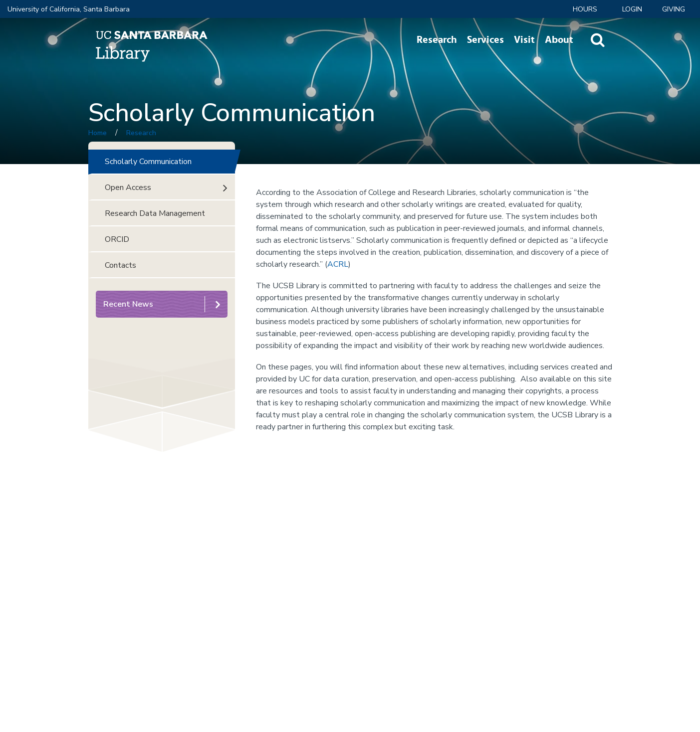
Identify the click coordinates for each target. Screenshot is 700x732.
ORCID (117, 239)
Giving (674, 9)
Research (437, 40)
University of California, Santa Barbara (69, 9)
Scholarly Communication (148, 162)
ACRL (338, 264)
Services (485, 40)
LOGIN (632, 9)
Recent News (128, 304)
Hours (585, 9)
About (559, 40)
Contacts (120, 265)
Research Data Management (155, 213)
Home (98, 133)
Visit (524, 40)
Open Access (128, 187)
